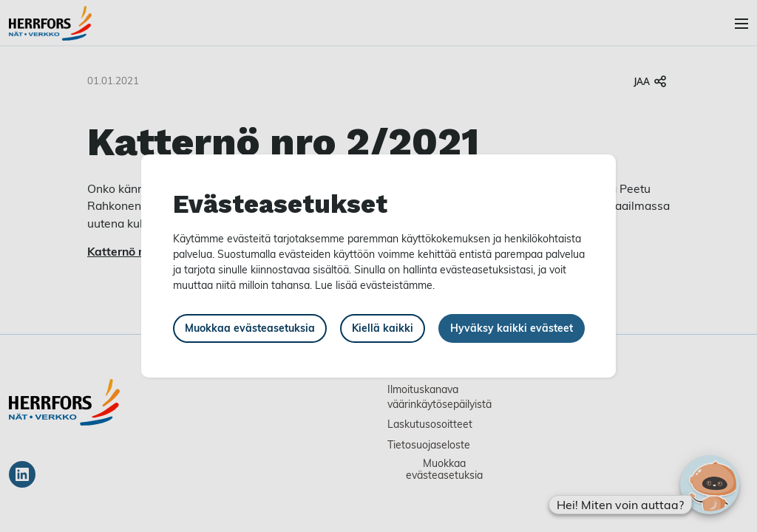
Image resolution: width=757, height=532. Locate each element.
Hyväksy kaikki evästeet (512, 328)
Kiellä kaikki (383, 328)
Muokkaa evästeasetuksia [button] (250, 328)
